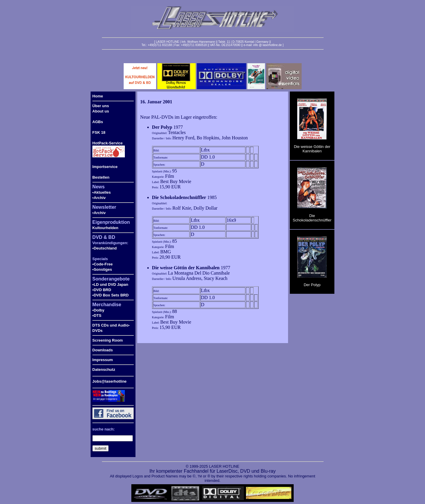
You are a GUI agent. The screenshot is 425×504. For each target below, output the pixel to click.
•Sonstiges (102, 269)
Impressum (103, 360)
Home (98, 96)
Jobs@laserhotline (109, 381)
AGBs (98, 122)
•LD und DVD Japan (110, 284)
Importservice (105, 167)
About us (101, 111)
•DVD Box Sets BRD (111, 295)
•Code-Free (103, 264)
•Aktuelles (102, 192)
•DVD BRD (102, 290)
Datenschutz (104, 370)
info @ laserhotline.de (268, 45)
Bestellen (101, 177)
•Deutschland (105, 248)
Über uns (101, 106)
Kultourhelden (105, 228)
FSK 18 (99, 132)
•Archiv (99, 198)
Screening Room (108, 340)
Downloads (103, 350)
